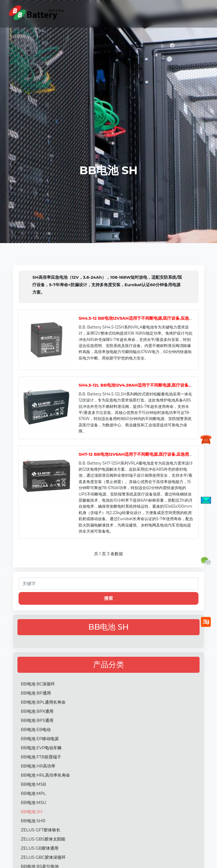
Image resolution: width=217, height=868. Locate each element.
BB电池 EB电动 (36, 751)
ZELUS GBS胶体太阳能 (43, 861)
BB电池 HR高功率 (38, 788)
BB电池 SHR (33, 842)
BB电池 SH (32, 833)
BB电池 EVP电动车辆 (41, 769)
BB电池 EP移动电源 (40, 760)
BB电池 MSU (33, 824)
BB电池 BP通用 (36, 715)
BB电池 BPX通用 (37, 733)
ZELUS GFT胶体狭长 (41, 852)
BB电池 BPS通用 (37, 742)
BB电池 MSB (33, 806)
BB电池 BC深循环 (38, 706)
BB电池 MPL (33, 815)
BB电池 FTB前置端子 (41, 779)
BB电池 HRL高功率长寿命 (45, 797)
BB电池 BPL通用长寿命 (43, 724)
